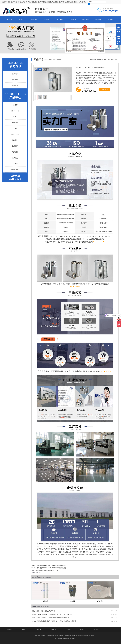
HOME (92, 59)
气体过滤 (15, 152)
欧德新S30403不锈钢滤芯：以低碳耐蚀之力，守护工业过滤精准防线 (53, 614)
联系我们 (111, 20)
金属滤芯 (15, 158)
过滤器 (15, 164)
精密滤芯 (15, 123)
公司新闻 (15, 74)
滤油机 (15, 128)
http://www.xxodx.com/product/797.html (47, 570)
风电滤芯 (15, 146)
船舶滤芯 (15, 140)
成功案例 (60, 20)
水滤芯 (21, 20)
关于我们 (85, 20)
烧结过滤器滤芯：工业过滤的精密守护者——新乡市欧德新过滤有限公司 (54, 621)
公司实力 (73, 20)
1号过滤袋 (100, 601)
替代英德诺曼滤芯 (113, 59)
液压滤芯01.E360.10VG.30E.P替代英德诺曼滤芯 (51, 566)
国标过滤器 (15, 134)
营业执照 (73, 639)
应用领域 (15, 86)
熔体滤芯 (73, 601)
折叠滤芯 (45, 601)
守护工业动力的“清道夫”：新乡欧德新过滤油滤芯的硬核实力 (51, 618)
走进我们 (24, 629)
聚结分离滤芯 (15, 170)
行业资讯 (15, 80)
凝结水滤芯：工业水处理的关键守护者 (44, 611)
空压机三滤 (15, 111)
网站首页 (9, 20)
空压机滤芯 (34, 20)
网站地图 (97, 629)
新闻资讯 (98, 20)
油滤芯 (104, 59)
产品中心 (47, 20)
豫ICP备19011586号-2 (62, 639)
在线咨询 (104, 90)
